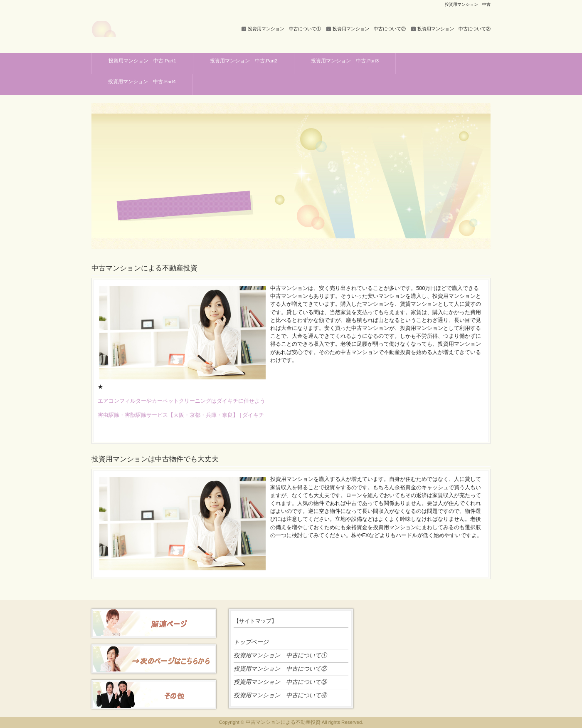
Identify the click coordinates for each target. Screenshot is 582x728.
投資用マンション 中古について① (284, 29)
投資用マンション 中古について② (369, 29)
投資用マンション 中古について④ (280, 695)
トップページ (251, 642)
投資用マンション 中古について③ (454, 29)
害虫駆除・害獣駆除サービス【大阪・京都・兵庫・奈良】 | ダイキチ (181, 415)
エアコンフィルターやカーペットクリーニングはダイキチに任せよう (181, 401)
